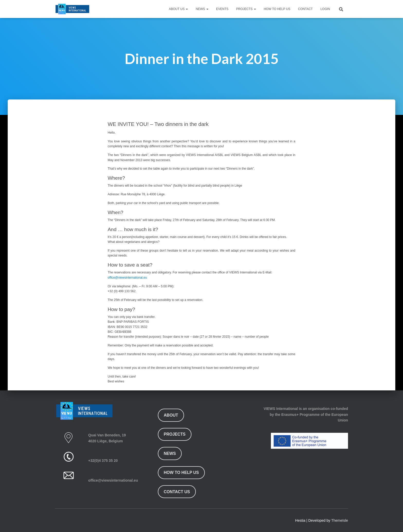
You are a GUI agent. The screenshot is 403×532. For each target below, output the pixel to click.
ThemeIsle (340, 520)
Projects (246, 9)
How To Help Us (277, 9)
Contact (305, 9)
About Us (178, 9)
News (202, 9)
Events (222, 9)
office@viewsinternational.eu (127, 278)
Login (325, 9)
